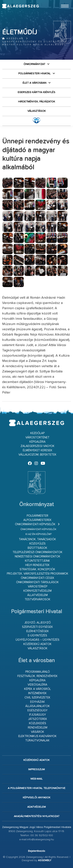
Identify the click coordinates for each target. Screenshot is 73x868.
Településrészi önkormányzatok (38, 552)
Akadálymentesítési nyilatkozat (37, 816)
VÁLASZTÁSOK (37, 111)
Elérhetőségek (38, 631)
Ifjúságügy (38, 715)
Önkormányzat (34, 64)
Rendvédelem (38, 728)
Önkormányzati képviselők (35, 524)
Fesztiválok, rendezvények (37, 676)
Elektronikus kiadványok (37, 736)
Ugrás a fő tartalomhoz (61, 2)
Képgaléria (37, 442)
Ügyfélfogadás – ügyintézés (37, 640)
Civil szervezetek (37, 698)
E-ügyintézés (37, 636)
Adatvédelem (36, 807)
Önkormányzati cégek (38, 578)
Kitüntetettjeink (37, 561)
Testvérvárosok (38, 599)
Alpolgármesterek (37, 520)
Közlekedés (38, 723)
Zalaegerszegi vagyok (38, 446)
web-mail (36, 779)
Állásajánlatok (38, 706)
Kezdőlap (13, 39)
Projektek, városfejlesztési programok (38, 574)
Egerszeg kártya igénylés (36, 92)
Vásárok (38, 732)
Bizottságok (37, 548)
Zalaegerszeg (20, 6)
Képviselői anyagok (37, 798)
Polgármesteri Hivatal (34, 74)
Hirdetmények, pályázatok (37, 102)
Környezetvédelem (37, 591)
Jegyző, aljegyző (38, 623)
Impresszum (36, 769)
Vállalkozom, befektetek (37, 455)
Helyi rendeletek (37, 565)
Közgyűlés (37, 544)
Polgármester (37, 516)
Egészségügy (37, 710)
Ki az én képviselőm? (39, 534)
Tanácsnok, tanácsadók (37, 539)
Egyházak (38, 702)
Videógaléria (37, 685)
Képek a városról (37, 689)
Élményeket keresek (38, 450)
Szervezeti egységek (37, 627)
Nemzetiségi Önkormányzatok (38, 557)
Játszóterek (38, 719)
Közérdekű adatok (37, 644)
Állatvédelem (37, 595)
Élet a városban (34, 83)
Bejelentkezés (37, 851)
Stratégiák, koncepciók (37, 569)
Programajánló (38, 672)
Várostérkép (38, 587)
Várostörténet (37, 438)
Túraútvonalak (37, 741)
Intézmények (37, 693)
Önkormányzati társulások (37, 582)
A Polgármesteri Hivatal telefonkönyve (37, 788)
